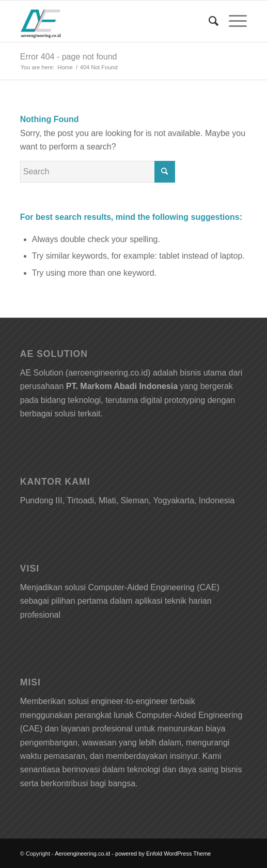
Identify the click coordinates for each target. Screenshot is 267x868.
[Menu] (233, 21)
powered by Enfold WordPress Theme (163, 854)
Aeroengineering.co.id (82, 854)
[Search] (208, 21)
